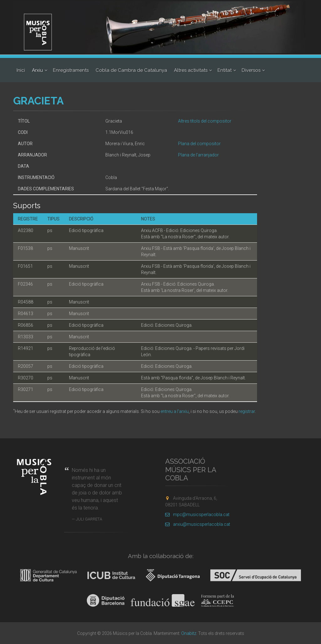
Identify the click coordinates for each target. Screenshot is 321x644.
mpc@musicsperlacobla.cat (197, 515)
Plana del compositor (199, 144)
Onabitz (189, 633)
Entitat (225, 70)
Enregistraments (71, 70)
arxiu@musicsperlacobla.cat (198, 524)
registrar (247, 411)
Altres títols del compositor (205, 121)
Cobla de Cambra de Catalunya (131, 70)
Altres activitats (191, 70)
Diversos (251, 70)
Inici (21, 70)
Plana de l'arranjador (198, 155)
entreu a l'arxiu (175, 411)
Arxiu (37, 70)
